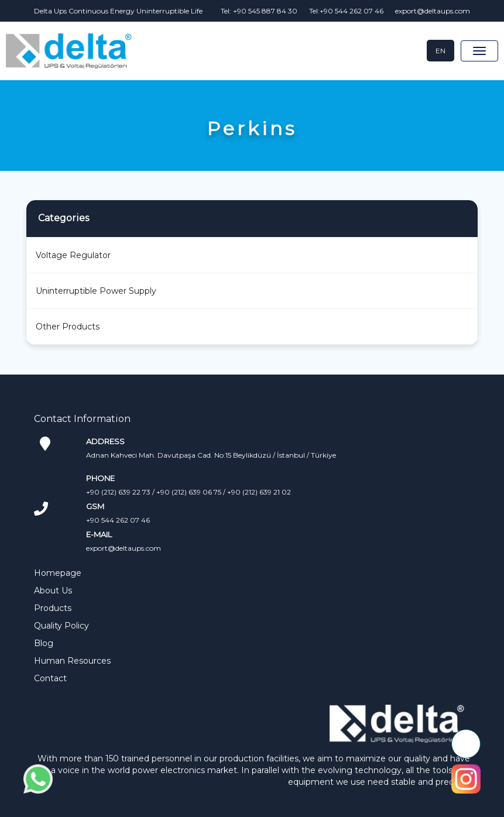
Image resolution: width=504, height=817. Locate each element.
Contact (50, 678)
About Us (53, 591)
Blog (44, 643)
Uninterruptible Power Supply (96, 291)
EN (440, 51)
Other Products (68, 327)
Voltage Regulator (73, 255)
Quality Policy (61, 626)
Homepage (58, 573)
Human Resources (72, 661)
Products (53, 608)
